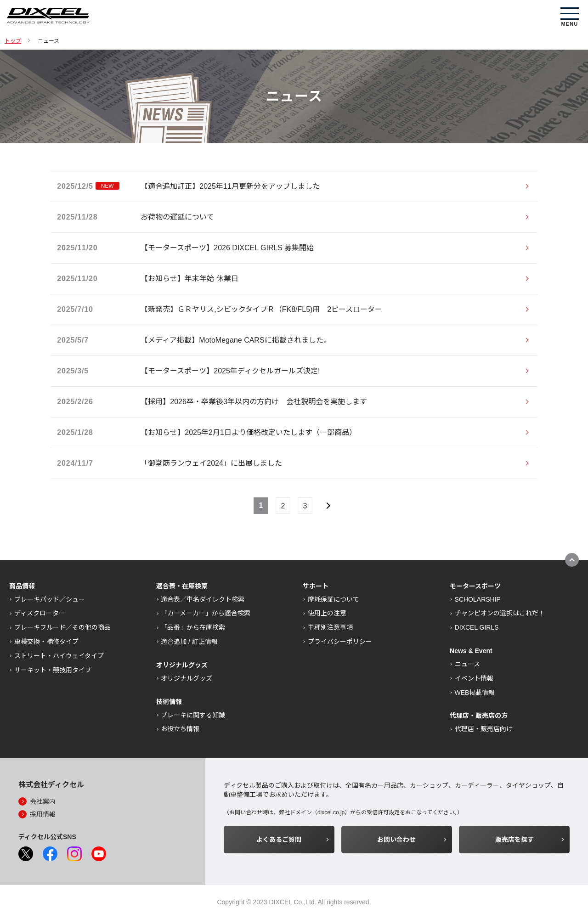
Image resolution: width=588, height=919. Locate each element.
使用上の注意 (327, 613)
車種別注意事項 (330, 627)
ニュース (467, 664)
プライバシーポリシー (340, 642)
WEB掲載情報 (475, 693)
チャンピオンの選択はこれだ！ (500, 613)
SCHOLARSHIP (478, 599)
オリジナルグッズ (187, 678)
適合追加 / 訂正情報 (189, 642)
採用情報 (43, 814)
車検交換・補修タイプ (46, 642)
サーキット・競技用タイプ (53, 670)
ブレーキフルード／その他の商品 (62, 627)
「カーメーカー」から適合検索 (206, 613)
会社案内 (43, 801)
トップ (13, 41)
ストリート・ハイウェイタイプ (59, 656)
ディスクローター (40, 613)
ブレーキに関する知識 (193, 715)
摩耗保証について (334, 599)
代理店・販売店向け (484, 729)
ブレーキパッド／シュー (50, 599)
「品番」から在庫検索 (193, 627)
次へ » (327, 506)
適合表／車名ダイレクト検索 (203, 599)
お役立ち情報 (180, 729)
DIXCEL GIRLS (477, 627)
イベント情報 (474, 678)
